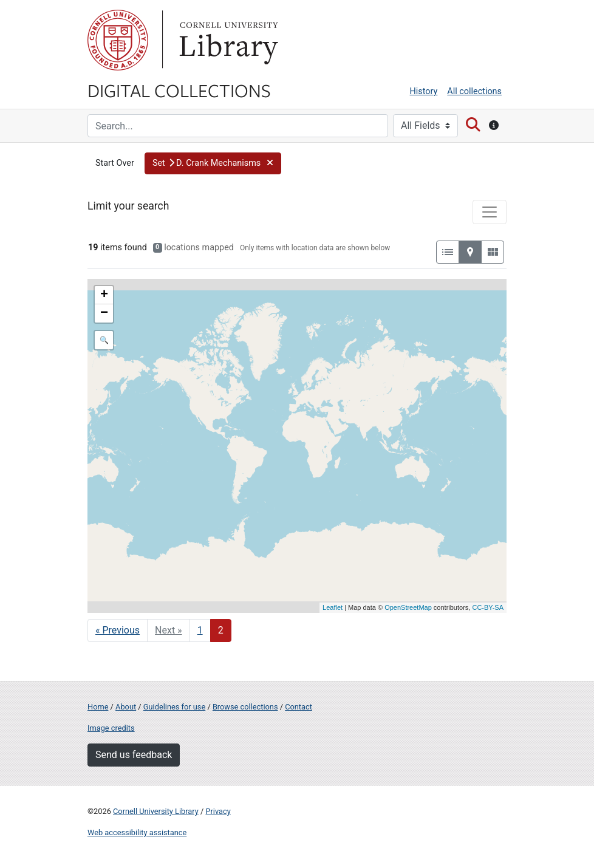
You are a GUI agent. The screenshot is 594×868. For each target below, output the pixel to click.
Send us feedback (134, 755)
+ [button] (104, 295)
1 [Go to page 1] (200, 630)
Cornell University (118, 40)
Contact (299, 707)
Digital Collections (179, 90)
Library (227, 40)
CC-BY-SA (488, 607)
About (126, 707)
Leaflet (333, 607)
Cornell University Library (156, 811)
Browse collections (245, 707)
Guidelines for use (174, 707)
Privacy (218, 811)
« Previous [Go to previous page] (118, 630)
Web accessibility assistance (137, 832)
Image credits (111, 728)
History (424, 91)
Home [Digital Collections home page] (98, 707)
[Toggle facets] (490, 212)
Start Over (115, 163)
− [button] (104, 313)
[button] (213, 163)
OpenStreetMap (408, 607)
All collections (474, 91)
